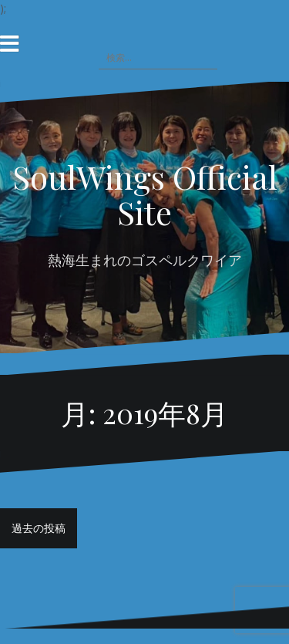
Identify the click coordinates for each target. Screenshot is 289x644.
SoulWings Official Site (145, 194)
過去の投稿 (39, 528)
